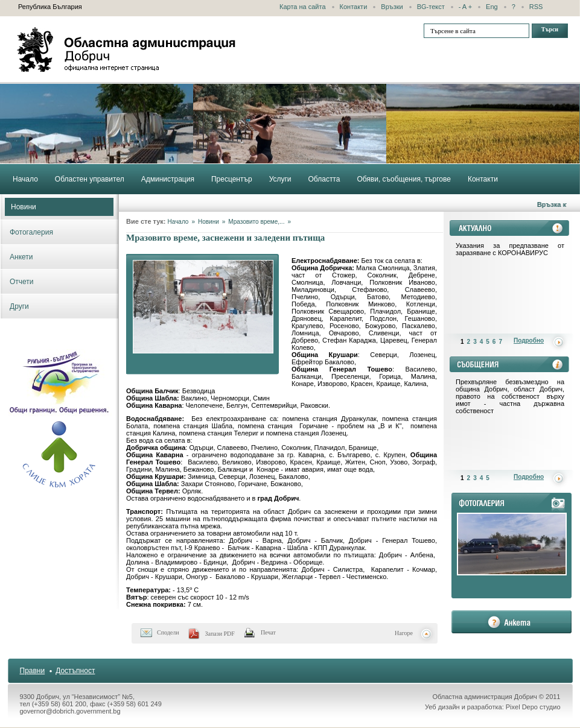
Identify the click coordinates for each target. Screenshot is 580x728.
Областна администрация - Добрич (127, 49)
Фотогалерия (31, 232)
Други (19, 306)
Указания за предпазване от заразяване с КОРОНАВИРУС (510, 249)
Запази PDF (220, 634)
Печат (268, 632)
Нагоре (404, 633)
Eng (492, 7)
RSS (536, 7)
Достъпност (75, 671)
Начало (178, 222)
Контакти (354, 7)
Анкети (21, 257)
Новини (24, 207)
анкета (511, 622)
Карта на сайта (303, 7)
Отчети (22, 282)
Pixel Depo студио (533, 707)
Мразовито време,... (256, 222)
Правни (33, 671)
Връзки (392, 7)
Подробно (529, 340)
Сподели (168, 632)
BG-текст (431, 7)
